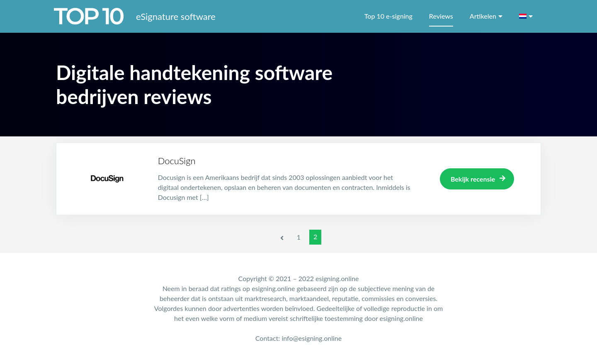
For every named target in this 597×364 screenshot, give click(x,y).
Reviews (441, 16)
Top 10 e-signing (388, 16)
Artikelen (483, 16)
